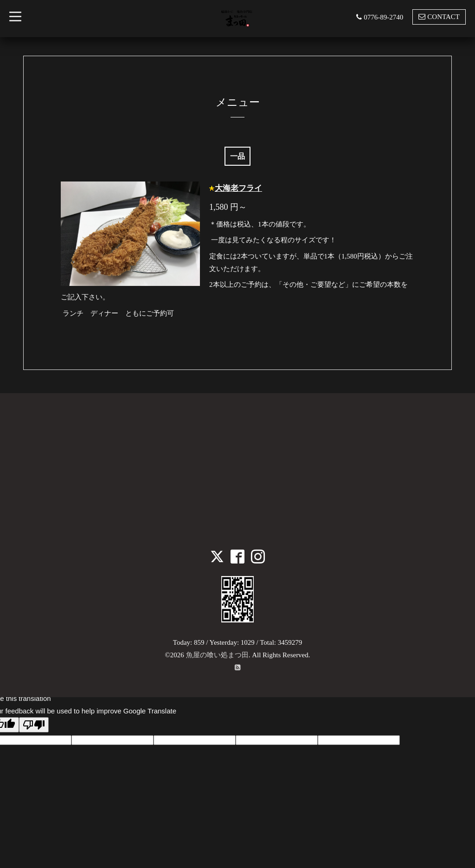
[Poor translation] (34, 725)
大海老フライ (238, 188)
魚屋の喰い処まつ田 (217, 655)
